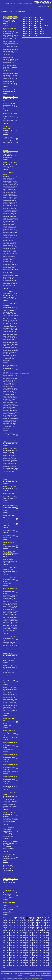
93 (12, 930)
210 (24, 950)
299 (40, 965)
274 (4, 963)
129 (34, 935)
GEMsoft (13, 813)
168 (24, 943)
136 (11, 938)
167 (21, 943)
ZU (31, 36)
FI (42, 22)
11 (32, 918)
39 (12, 923)
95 (17, 930)
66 (36, 925)
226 (31, 953)
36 (4, 923)
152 (17, 940)
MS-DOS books (5, 8)
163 (8, 943)
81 (28, 928)
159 (40, 940)
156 (31, 940)
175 (47, 943)
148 (4, 940)
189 (47, 945)
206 (11, 950)
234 (11, 955)
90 (4, 930)
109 (14, 933)
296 (31, 965)
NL (31, 22)
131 (40, 935)
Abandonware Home (9, 973)
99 (28, 930)
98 (26, 930)
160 (44, 940)
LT (31, 28)
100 (31, 930)
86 (42, 928)
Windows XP (6, 113)
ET (37, 22)
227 (34, 953)
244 (44, 955)
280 (24, 963)
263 (14, 960)
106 (4, 933)
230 (44, 953)
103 (41, 930)
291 (14, 965)
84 (36, 928)
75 (12, 928)
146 (44, 938)
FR (26, 24)
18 (4, 920)
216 (44, 950)
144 (37, 938)
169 (27, 943)
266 (24, 960)
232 (4, 955)
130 (37, 935)
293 (21, 965)
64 (31, 925)
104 (44, 930)
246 (4, 958)
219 (8, 953)
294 (24, 965)
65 (34, 925)
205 (8, 950)
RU (43, 30)
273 (47, 960)
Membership (44, 975)
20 (9, 920)
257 (40, 958)
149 (8, 940)
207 (14, 950)
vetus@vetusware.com (34, 978)
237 (21, 955)
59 (17, 925)
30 (36, 920)
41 (17, 923)
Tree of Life (18, 973)
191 (8, 948)
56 (9, 925)
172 (37, 943)
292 (17, 965)
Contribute (33, 975)
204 (4, 950)
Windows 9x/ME (7, 173)
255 (34, 958)
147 (47, 938)
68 (42, 925)
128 (31, 935)
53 (50, 923)
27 (28, 920)
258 (44, 958)
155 (27, 940)
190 (4, 948)
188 (44, 945)
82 (31, 928)
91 (7, 930)
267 (27, 960)
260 (4, 960)
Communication (7, 867)
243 (40, 955)
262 (11, 960)
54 (4, 925)
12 (35, 918)
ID (37, 26)
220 (11, 953)
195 (21, 948)
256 (37, 958)
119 (47, 933)
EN (31, 18)
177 (8, 945)
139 (21, 938)
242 (37, 955)
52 (47, 923)
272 (44, 960)
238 (24, 955)
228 (37, 953)
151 (14, 940)
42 (20, 923)
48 (36, 923)
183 (27, 945)
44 (26, 923)
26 (26, 920)
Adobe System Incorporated (10, 293)
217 (47, 950)
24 (20, 920)
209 (21, 950)
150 (11, 940)
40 (15, 923)
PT (26, 30)
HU (31, 26)
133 (47, 935)
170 (31, 943)
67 (39, 925)
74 (9, 928)
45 (28, 923)
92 (9, 930)
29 (34, 920)
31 (39, 920)
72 (4, 928)
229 (40, 953)
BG (26, 20)
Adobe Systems (7, 829)
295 (27, 965)
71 (50, 925)
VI (26, 36)
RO (37, 30)
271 (40, 960)
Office (12, 304)
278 (17, 963)
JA (47, 26)
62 (26, 925)
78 (20, 928)
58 (15, 925)
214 (37, 950)
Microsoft (5, 151)
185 (34, 945)
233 (8, 955)
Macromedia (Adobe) (8, 654)
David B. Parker (14, 855)
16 (45, 918)
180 (17, 945)
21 (12, 920)
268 (31, 960)
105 (48, 930)
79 (23, 928)
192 (11, 948)
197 (27, 948)
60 (20, 925)
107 (8, 933)
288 (4, 965)
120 (4, 935)
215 (40, 950)
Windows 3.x (6, 28)
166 (17, 943)
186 (37, 945)
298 (37, 965)
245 (47, 955)
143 (34, 938)
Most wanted (39, 973)
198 (31, 948)
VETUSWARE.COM (43, 2)
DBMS (12, 28)
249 (14, 958)
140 (24, 938)
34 (47, 920)
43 (23, 923)
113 (27, 933)
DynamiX (13, 90)
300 (44, 965)
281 (27, 963)
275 (8, 963)
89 (50, 928)
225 (27, 953)
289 (8, 965)
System (12, 149)
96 (20, 930)
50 (42, 923)
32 (42, 920)
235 (14, 955)
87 (44, 928)
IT (42, 26)
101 (35, 930)
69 (44, 925)
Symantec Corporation (9, 904)
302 (4, 968)
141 (27, 938)
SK (31, 32)
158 (37, 940)
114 (31, 933)
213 (34, 950)
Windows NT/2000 (7, 543)
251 (21, 958)
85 (39, 928)
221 (14, 953)
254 (31, 958)
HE (43, 24)
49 (39, 923)
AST (11, 137)
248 (11, 958)
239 (27, 955)
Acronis (16, 841)
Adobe (16, 163)
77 (17, 928)
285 (40, 963)
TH (26, 34)
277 (14, 963)
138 (17, 938)
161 (47, 940)
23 (17, 920)
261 (8, 960)
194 (17, 948)
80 (26, 928)
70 (47, 925)
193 (14, 948)
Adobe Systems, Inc (8, 553)
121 (8, 935)
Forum (50, 975)
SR (26, 32)
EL (37, 24)
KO (26, 28)
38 (9, 923)
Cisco (13, 879)
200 (37, 948)
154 (24, 940)
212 (31, 950)
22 (15, 920)
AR (43, 18)
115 (34, 933)
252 (24, 958)
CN (37, 20)
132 (44, 935)
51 (44, 923)
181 (21, 945)
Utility (8, 17)
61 (23, 925)
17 (48, 918)
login (45, 6)
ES (37, 32)
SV (43, 32)
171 (34, 943)
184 (31, 945)
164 (11, 943)
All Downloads (25, 973)
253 (27, 958)
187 (40, 945)
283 (34, 963)
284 (37, 963)
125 (21, 935)
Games (8, 90)
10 (29, 918)
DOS (4, 17)
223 (21, 953)
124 (17, 935)
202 (44, 948)
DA (26, 22)
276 (11, 963)
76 (15, 928)
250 (17, 958)
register (49, 6)
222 (17, 953)
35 (50, 920)
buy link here (14, 8)
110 (17, 933)
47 (34, 923)
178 (11, 945)
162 (4, 943)
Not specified (13, 17)
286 (44, 963)
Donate (38, 975)
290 (11, 965)
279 (21, 963)
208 (17, 950)
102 (38, 930)
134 (4, 938)
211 (27, 950)
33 (44, 920)
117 (40, 933)
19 (7, 920)
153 (21, 940)
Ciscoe (14, 867)
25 (23, 920)
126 (24, 935)
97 (23, 930)
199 (34, 948)
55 (7, 925)
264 (17, 960)
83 (34, 928)
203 (47, 948)
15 (43, 918)
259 (47, 958)
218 (4, 953)
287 (47, 963)
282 (31, 963)
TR (31, 34)
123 (14, 935)
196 (24, 948)
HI (26, 26)
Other (12, 113)
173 (40, 943)
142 (31, 938)
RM (32, 30)
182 (24, 945)
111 (21, 933)
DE (31, 24)
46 (31, 923)
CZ (43, 20)
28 (31, 920)
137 (14, 938)
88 (47, 928)
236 (17, 955)
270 (37, 960)
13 (37, 918)
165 (14, 943)
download (5, 25)
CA (32, 20)
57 (12, 925)
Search (20, 975)
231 (47, 953)
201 (40, 948)
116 (37, 933)
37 (7, 923)
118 (44, 933)
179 (14, 945)
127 (27, 935)
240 (31, 955)
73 (7, 928)
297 (34, 965)
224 (24, 953)
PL (43, 28)
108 (11, 933)
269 (34, 960)
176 (4, 945)
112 (24, 933)
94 (15, 930)
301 (47, 965)
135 (8, 938)
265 (21, 960)
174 (44, 943)
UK (37, 34)
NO (37, 28)
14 (40, 918)
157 (34, 940)
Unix (4, 754)
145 (40, 938)
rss (41, 978)
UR (43, 34)
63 (28, 925)
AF (37, 18)
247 (8, 958)
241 (34, 955)
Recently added (47, 973)
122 (11, 935)
